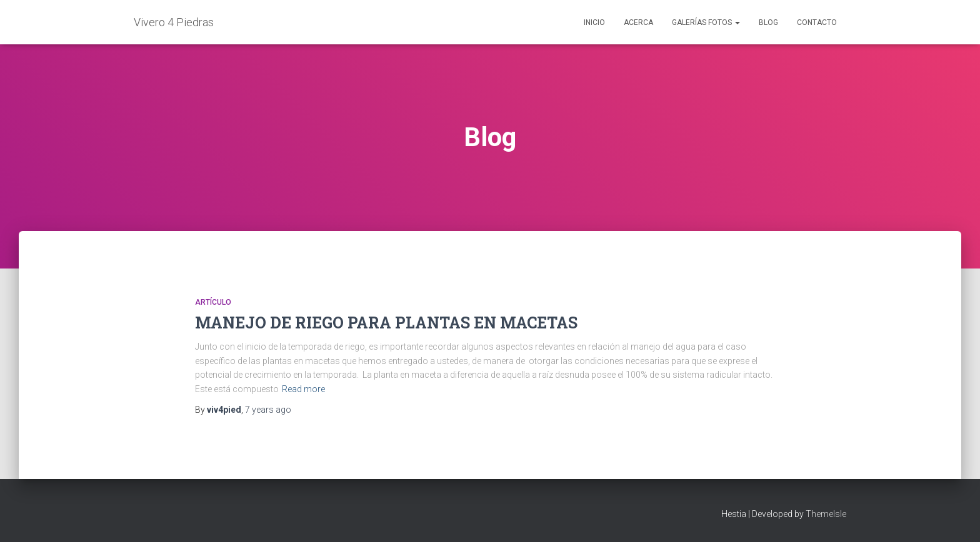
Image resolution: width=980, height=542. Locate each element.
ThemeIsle (826, 514)
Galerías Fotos (706, 22)
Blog (768, 22)
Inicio (594, 22)
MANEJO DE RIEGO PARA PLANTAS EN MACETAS (386, 323)
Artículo (213, 302)
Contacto (817, 22)
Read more (303, 389)
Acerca (638, 22)
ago (268, 410)
